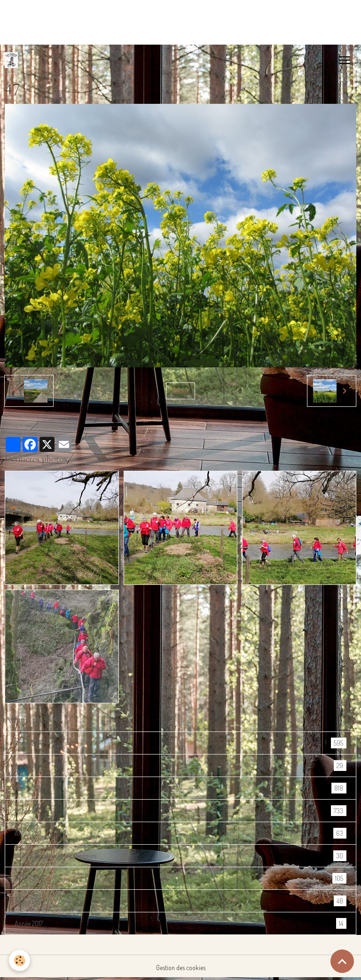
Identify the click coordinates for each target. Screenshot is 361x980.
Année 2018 (180, 878)
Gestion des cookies (181, 968)
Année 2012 (180, 811)
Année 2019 (180, 901)
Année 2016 (180, 743)
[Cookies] (20, 961)
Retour (180, 391)
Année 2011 (180, 833)
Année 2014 (180, 766)
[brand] (13, 60)
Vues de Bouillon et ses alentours (180, 856)
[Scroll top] (342, 961)
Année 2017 (180, 923)
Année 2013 (180, 788)
